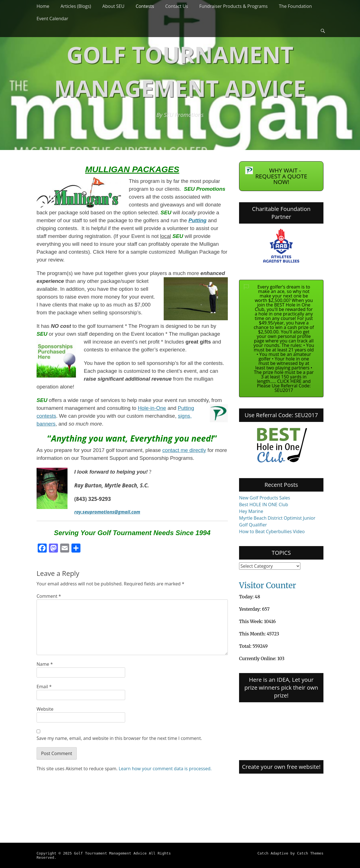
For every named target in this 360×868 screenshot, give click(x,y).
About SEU (113, 6)
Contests (145, 6)
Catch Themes (310, 853)
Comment (49, 596)
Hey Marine (251, 511)
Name (45, 664)
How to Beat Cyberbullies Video (272, 531)
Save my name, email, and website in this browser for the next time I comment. (119, 738)
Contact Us (177, 6)
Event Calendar (52, 19)
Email (44, 687)
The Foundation (295, 6)
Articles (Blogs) (76, 6)
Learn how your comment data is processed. (165, 769)
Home (43, 6)
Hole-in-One (152, 408)
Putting (197, 220)
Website (45, 709)
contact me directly (184, 450)
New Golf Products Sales (265, 498)
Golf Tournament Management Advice (110, 853)
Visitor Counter (268, 585)
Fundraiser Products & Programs (233, 6)
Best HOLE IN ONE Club (264, 505)
